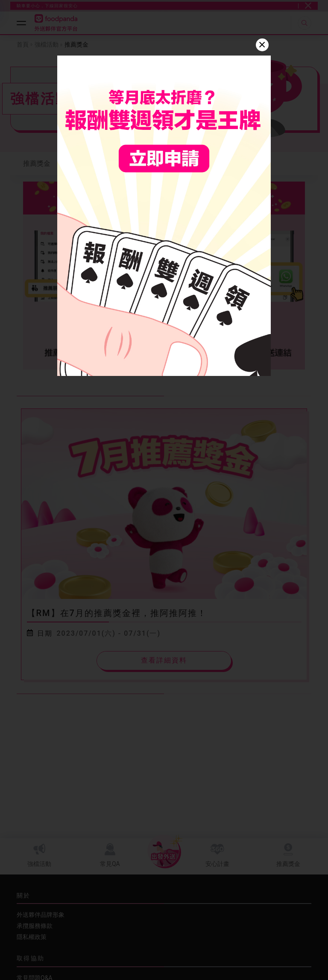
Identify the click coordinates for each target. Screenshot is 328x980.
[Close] (262, 45)
